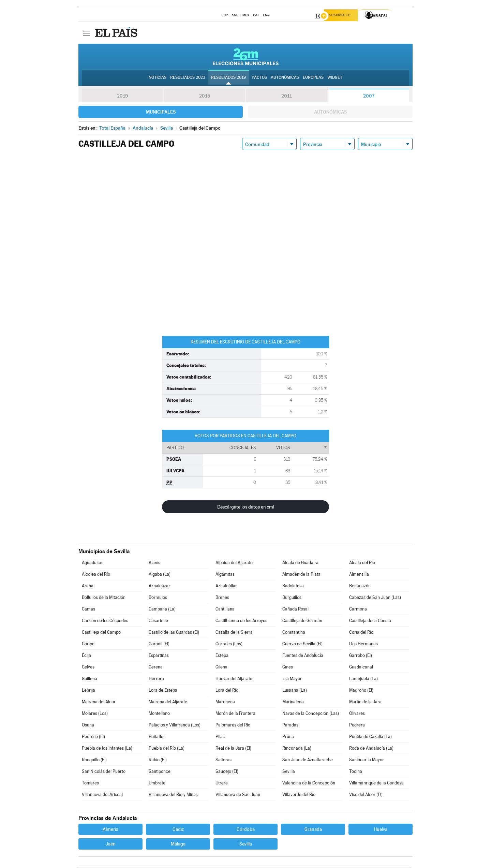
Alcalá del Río (362, 564)
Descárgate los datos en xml (246, 508)
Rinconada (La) (297, 749)
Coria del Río (361, 633)
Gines (288, 668)
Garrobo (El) (361, 656)
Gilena (221, 668)
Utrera (222, 784)
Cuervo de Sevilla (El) (302, 645)
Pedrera (357, 726)
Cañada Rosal (295, 610)
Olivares (357, 714)
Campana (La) (162, 610)
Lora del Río (227, 691)
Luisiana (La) (295, 691)
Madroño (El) (361, 691)
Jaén (110, 845)
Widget (335, 79)
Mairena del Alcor (99, 703)
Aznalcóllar (226, 587)
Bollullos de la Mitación (104, 598)
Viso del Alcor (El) (366, 796)
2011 (287, 97)
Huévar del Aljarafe (234, 680)
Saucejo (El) (227, 772)
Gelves (88, 668)
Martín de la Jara (365, 703)
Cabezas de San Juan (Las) (375, 598)
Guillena (90, 680)
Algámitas (225, 575)
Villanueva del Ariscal (102, 796)
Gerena (156, 668)
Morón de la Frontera (235, 714)
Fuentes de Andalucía (303, 656)
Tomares (90, 784)
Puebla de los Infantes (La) (107, 749)
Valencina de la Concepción (309, 784)
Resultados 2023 (188, 79)
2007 (369, 97)
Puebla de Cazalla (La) (370, 738)
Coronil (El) (159, 645)
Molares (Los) (95, 714)
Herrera (156, 680)
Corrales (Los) (229, 645)
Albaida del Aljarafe (234, 564)
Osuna (88, 726)
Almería (110, 830)
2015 (205, 97)
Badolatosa (293, 587)
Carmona (358, 610)
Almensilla (359, 575)
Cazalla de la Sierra (234, 633)
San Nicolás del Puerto (104, 772)
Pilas (220, 738)
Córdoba (246, 830)
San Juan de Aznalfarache (308, 761)
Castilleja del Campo (101, 633)
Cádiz (178, 830)
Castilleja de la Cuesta (370, 622)
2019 (122, 97)
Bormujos (158, 598)
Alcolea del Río (96, 575)
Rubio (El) (158, 761)
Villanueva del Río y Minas (173, 796)
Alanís (154, 564)
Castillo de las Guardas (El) (174, 633)
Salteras (224, 761)
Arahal (88, 587)
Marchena (225, 703)
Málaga (178, 845)
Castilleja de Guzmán (302, 622)
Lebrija (88, 691)
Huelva (381, 830)
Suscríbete (343, 16)
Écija (86, 656)
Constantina (294, 633)
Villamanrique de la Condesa (376, 784)
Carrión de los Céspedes (105, 622)
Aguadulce (92, 564)
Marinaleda (293, 703)
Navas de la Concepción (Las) (311, 714)
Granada (313, 830)
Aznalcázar (159, 587)
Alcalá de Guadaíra (300, 564)
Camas (88, 610)
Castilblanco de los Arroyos (241, 622)
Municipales (161, 113)
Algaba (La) (160, 575)
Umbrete (157, 784)
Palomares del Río (233, 726)
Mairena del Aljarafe (168, 703)
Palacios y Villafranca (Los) (175, 726)
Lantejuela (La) (363, 680)
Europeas (313, 79)
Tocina (356, 772)
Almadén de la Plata (301, 575)
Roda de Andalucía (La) (371, 749)
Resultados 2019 (228, 79)
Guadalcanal (361, 668)
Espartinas (159, 656)
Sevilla (289, 772)
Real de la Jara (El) (233, 749)
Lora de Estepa (163, 691)
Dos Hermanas (363, 645)
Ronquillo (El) (94, 761)
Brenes (222, 598)
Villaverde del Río (299, 796)
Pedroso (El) (93, 738)
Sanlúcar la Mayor (367, 761)
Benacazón (360, 587)
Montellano (159, 714)
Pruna (288, 738)
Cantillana (225, 610)
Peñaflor (157, 738)
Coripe (88, 645)
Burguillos (292, 598)
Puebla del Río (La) (167, 749)
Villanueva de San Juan (238, 796)
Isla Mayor (292, 680)
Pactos (259, 79)
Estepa (222, 656)
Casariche (158, 622)
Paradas (290, 726)
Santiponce (160, 772)
